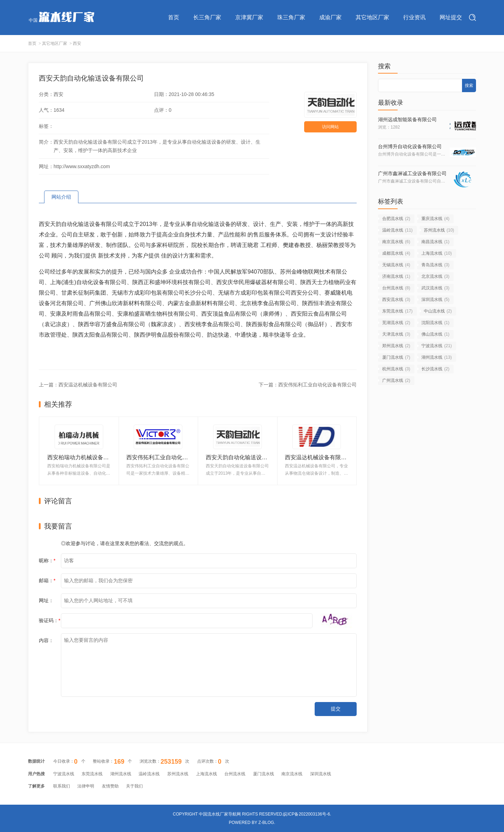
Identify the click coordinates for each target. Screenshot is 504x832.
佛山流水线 (435, 334)
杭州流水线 (396, 369)
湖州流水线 (437, 357)
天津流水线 (396, 334)
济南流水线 (396, 276)
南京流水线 (396, 242)
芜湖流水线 (396, 323)
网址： (46, 600)
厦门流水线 (396, 357)
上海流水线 (437, 253)
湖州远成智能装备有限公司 (407, 119)
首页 (174, 17)
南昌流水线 (435, 242)
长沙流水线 (435, 369)
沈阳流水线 (435, 323)
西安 (77, 43)
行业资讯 (414, 17)
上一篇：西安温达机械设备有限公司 (78, 385)
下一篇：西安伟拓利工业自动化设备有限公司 (308, 385)
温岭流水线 (397, 230)
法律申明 (86, 786)
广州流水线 (396, 380)
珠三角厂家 (291, 17)
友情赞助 (110, 786)
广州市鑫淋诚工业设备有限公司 (412, 173)
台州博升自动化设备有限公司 (410, 146)
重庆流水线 (435, 219)
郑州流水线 (396, 346)
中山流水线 (438, 311)
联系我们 (62, 786)
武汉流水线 (435, 288)
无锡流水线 (396, 265)
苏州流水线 (439, 230)
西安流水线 (396, 300)
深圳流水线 (435, 300)
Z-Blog (266, 823)
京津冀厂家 (249, 17)
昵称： (47, 561)
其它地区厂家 (372, 17)
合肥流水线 (396, 219)
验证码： (50, 620)
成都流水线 (396, 253)
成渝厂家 (330, 17)
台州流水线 (396, 288)
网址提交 (451, 17)
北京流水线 (435, 276)
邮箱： (47, 580)
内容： (46, 640)
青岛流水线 (435, 265)
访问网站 (330, 127)
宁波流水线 (437, 346)
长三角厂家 (207, 17)
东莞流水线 (397, 311)
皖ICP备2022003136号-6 (306, 814)
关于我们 (134, 786)
